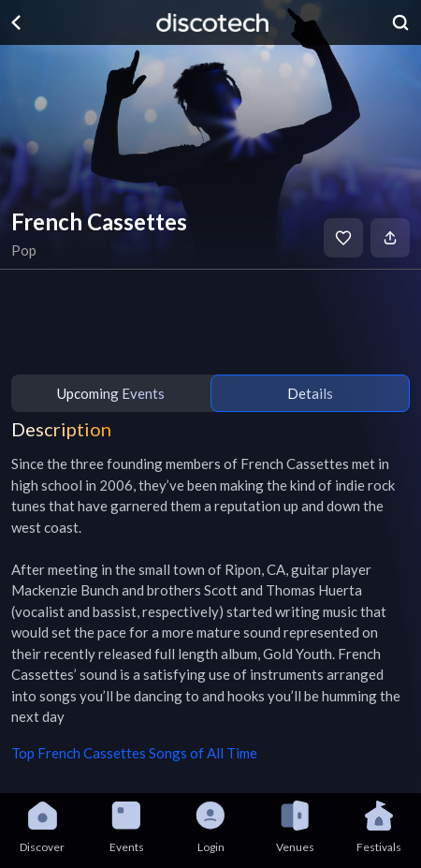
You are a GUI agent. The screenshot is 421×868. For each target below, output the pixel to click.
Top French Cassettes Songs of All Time (134, 753)
